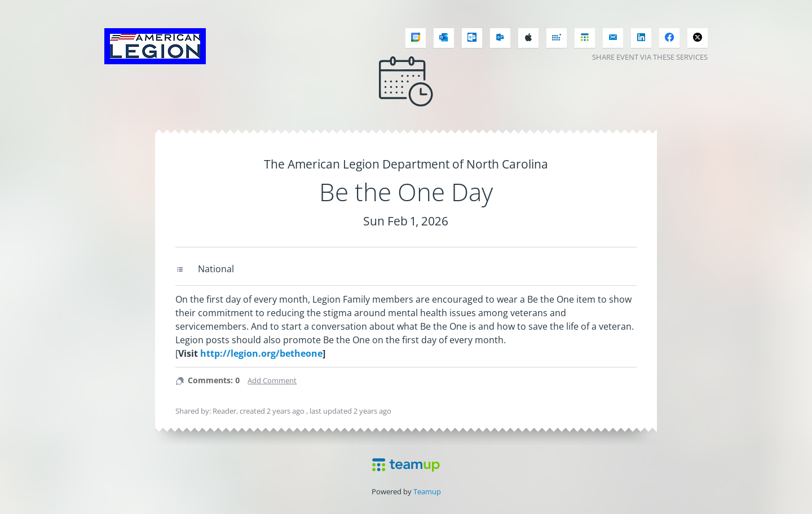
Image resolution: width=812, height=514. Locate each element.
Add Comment (272, 380)
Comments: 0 (214, 380)
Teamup (427, 491)
